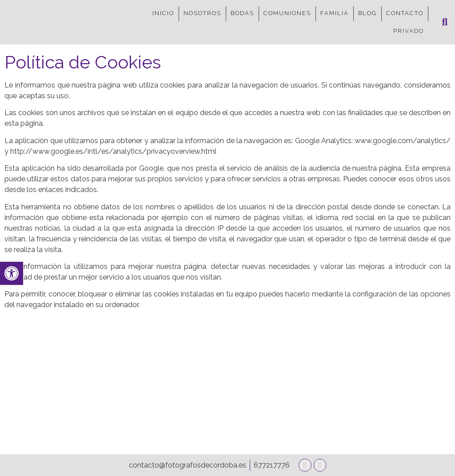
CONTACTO (405, 13)
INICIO (163, 13)
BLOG (367, 13)
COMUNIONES (287, 13)
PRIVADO (409, 31)
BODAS (242, 13)
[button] (445, 22)
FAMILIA (335, 13)
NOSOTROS (202, 13)
